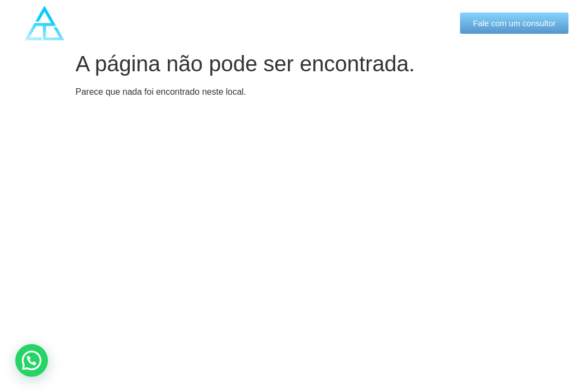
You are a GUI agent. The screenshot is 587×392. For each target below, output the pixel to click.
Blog (367, 23)
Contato (415, 23)
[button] (32, 360)
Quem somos (227, 23)
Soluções (310, 23)
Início (159, 23)
